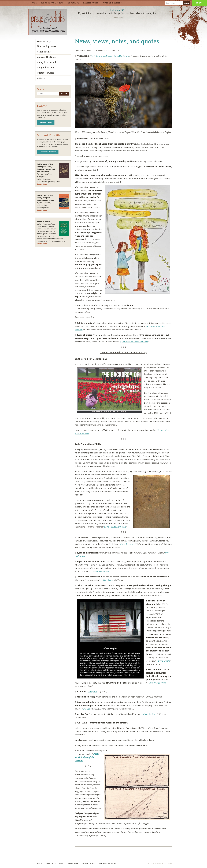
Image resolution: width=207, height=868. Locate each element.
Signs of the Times (47, 57)
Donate (200, 3)
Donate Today (46, 122)
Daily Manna (117, 10)
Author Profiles (112, 3)
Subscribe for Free (48, 152)
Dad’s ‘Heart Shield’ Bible (115, 527)
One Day (86, 709)
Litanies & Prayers (47, 47)
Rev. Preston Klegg (158, 683)
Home (34, 3)
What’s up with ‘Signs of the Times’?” (87, 757)
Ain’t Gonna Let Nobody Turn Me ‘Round (110, 56)
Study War (92, 691)
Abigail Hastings (46, 68)
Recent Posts (91, 3)
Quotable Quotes (46, 73)
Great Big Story (150, 714)
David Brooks (164, 661)
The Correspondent (101, 571)
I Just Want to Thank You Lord (134, 342)
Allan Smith (108, 580)
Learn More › (43, 184)
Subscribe (73, 3)
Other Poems (44, 52)
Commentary (44, 41)
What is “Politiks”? (52, 3)
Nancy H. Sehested (47, 62)
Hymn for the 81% (128, 544)
